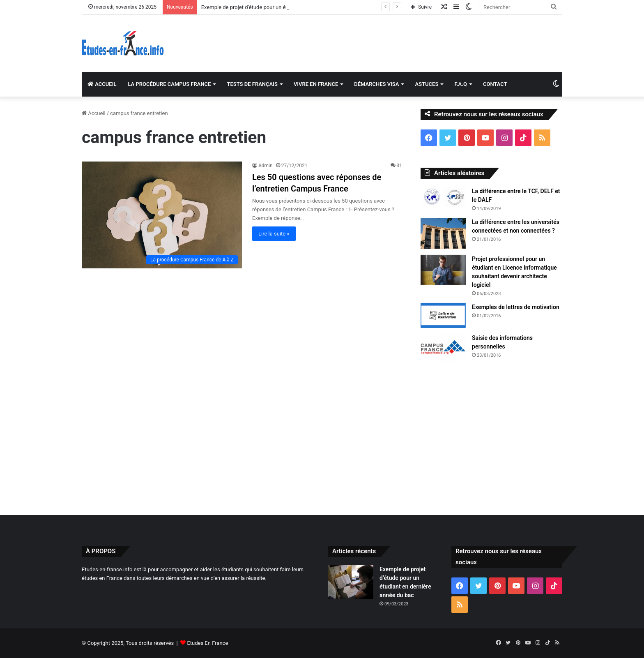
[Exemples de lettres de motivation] (443, 316)
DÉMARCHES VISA (376, 84)
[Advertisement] (322, 437)
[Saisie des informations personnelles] (443, 348)
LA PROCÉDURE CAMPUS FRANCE (169, 84)
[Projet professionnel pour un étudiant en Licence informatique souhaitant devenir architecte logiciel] (443, 270)
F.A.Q (461, 84)
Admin (266, 166)
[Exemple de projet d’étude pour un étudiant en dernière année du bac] (351, 582)
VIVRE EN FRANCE (316, 84)
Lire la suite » (274, 234)
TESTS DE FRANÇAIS (252, 84)
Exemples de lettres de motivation (516, 307)
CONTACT (495, 84)
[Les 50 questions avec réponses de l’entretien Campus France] (162, 215)
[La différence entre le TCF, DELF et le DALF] (443, 197)
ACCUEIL (102, 84)
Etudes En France (207, 643)
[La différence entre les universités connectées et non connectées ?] (443, 233)
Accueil (94, 113)
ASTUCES (427, 84)
